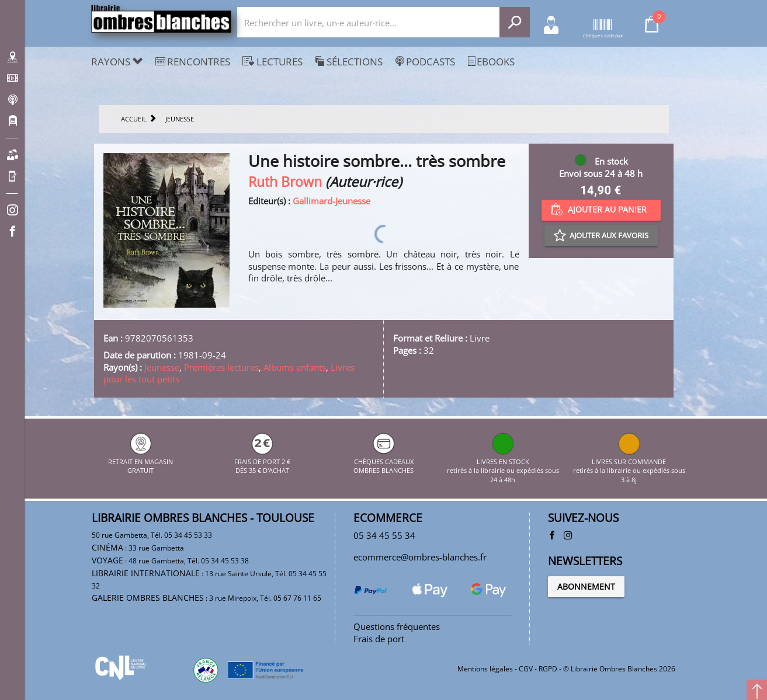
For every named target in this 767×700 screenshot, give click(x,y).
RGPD (548, 669)
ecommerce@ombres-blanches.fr (420, 557)
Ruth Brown (285, 182)
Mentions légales (485, 669)
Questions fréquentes (397, 626)
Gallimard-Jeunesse (332, 201)
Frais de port (379, 639)
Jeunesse (162, 367)
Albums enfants (295, 367)
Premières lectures (221, 367)
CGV (526, 669)
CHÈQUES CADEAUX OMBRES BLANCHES (383, 461)
